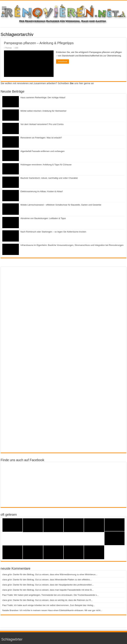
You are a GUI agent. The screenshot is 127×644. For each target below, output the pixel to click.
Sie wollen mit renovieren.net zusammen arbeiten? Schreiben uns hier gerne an (47, 83)
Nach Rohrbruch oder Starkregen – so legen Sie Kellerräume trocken (53, 232)
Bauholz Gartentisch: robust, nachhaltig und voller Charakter (49, 178)
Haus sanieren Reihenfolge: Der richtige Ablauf (43, 97)
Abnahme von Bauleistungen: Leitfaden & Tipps (43, 218)
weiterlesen (63, 62)
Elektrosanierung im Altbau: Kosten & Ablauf (42, 191)
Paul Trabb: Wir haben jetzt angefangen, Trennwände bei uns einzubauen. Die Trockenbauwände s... (50, 595)
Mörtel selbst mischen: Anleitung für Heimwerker (43, 111)
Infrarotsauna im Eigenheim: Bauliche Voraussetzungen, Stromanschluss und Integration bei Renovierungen (72, 245)
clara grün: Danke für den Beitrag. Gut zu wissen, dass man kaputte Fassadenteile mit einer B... (48, 590)
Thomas (8, 48)
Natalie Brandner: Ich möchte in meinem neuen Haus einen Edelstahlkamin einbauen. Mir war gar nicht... (52, 610)
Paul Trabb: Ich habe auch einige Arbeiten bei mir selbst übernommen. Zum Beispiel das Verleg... (49, 605)
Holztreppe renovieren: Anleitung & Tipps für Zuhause (46, 165)
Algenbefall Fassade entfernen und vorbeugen (43, 151)
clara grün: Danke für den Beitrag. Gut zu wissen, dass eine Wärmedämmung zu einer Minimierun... (50, 574)
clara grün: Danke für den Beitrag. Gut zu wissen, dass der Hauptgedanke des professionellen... (48, 585)
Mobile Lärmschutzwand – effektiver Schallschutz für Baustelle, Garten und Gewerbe (61, 205)
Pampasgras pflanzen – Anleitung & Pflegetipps (39, 43)
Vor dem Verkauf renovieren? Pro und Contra (42, 124)
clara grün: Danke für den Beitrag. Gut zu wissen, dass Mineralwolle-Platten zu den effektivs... (47, 580)
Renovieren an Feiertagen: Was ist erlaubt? (41, 138)
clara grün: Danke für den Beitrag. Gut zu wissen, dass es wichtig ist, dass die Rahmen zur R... (47, 600)
